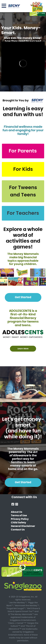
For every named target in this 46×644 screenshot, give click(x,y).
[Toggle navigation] (4, 6)
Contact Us (18, 530)
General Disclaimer (23, 526)
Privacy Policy (20, 519)
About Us (17, 512)
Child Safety (19, 523)
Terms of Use (19, 516)
